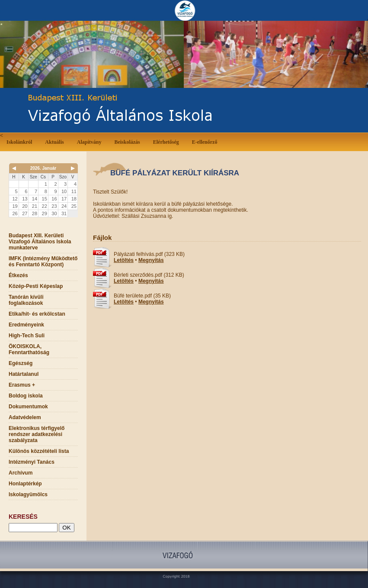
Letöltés (124, 260)
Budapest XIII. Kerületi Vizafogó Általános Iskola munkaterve (40, 242)
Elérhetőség (166, 142)
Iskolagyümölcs (28, 494)
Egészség (21, 363)
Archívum (21, 473)
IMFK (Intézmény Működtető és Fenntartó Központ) (43, 262)
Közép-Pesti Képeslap (36, 286)
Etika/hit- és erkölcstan (37, 314)
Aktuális (56, 141)
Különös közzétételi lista (39, 451)
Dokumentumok (28, 407)
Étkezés (18, 275)
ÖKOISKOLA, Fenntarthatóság (29, 349)
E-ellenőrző (205, 142)
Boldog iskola (26, 396)
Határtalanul (24, 374)
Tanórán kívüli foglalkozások (26, 300)
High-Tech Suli (27, 336)
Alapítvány (89, 142)
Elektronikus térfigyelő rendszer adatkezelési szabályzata (37, 434)
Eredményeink (26, 325)
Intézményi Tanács (32, 462)
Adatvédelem (25, 417)
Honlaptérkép (25, 484)
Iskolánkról (21, 141)
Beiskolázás (129, 141)
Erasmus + (22, 385)
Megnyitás (151, 260)
